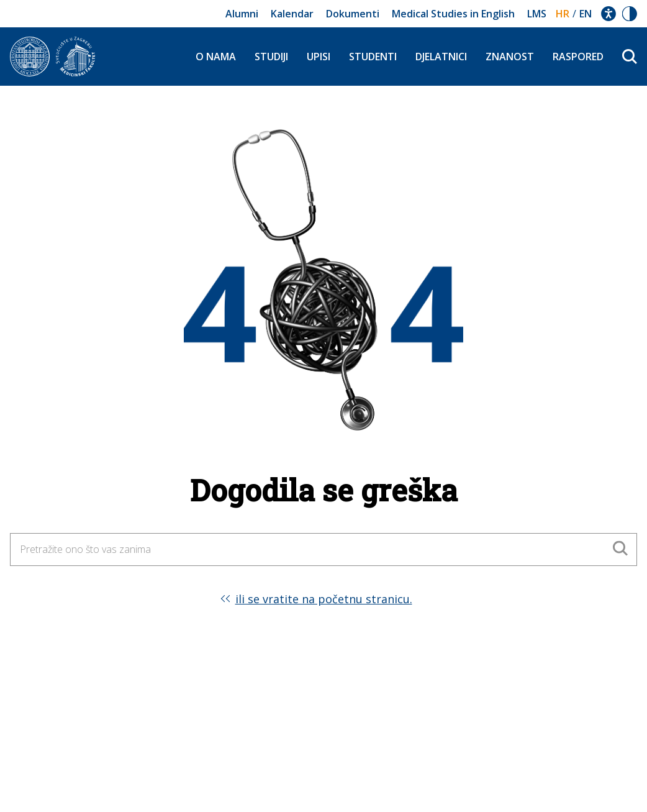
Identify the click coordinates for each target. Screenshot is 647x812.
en (586, 14)
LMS (537, 14)
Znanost (510, 57)
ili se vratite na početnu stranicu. (324, 599)
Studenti (373, 57)
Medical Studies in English (453, 14)
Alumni (242, 14)
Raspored (578, 57)
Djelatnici (441, 57)
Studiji (271, 57)
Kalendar (292, 14)
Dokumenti (353, 14)
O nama (216, 57)
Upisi (319, 57)
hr (563, 14)
